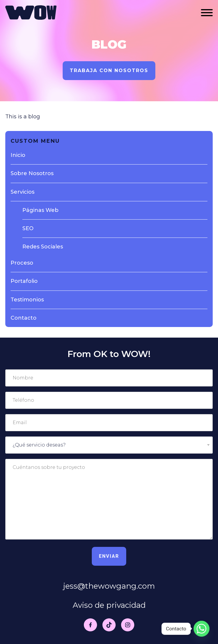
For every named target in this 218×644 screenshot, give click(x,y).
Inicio (18, 155)
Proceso (22, 263)
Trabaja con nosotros (109, 70)
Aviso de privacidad (109, 605)
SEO (28, 228)
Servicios (23, 192)
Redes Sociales (43, 247)
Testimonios (27, 300)
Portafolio (24, 281)
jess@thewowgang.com (109, 586)
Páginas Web (40, 210)
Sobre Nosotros (32, 173)
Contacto (24, 318)
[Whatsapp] (202, 629)
